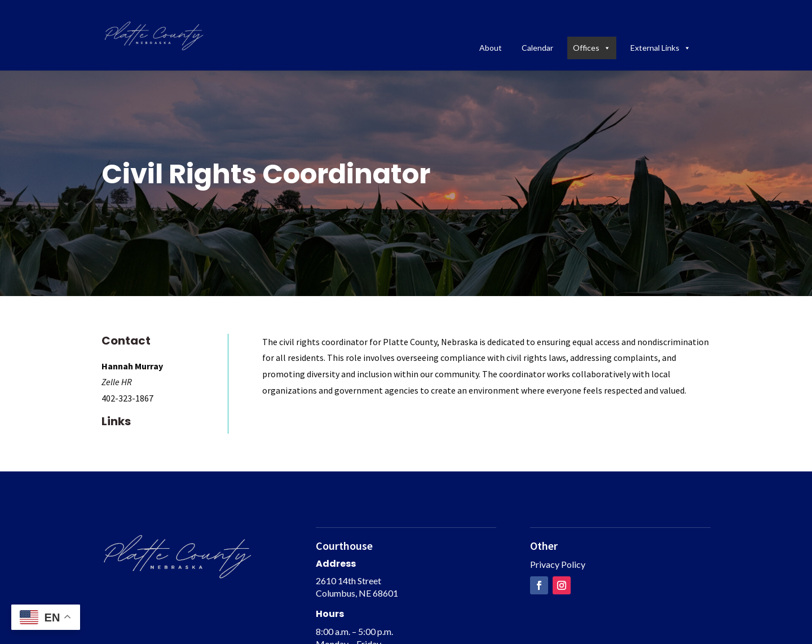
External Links (661, 48)
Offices (592, 48)
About (491, 48)
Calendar (537, 48)
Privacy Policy (558, 564)
